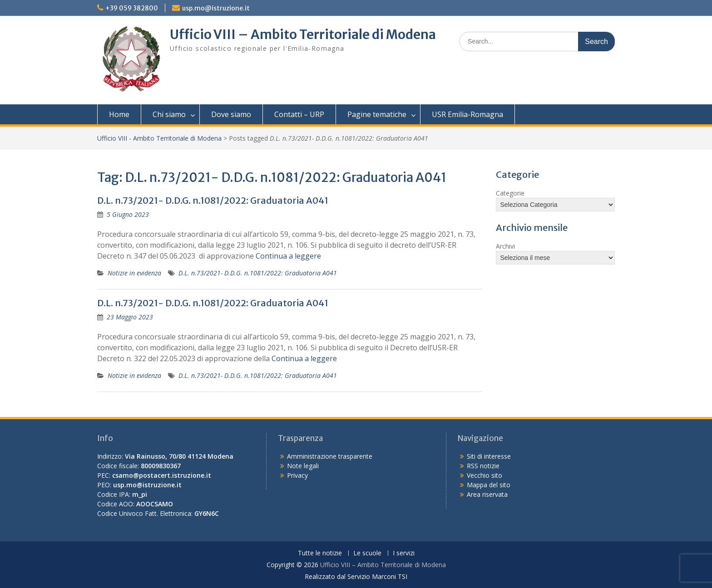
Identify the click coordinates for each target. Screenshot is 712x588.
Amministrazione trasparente (330, 456)
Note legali (303, 466)
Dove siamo (231, 114)
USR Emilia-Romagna (467, 114)
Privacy (297, 475)
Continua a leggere (288, 256)
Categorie (510, 193)
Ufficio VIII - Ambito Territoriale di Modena (159, 138)
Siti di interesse (489, 456)
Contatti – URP (299, 114)
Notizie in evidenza (134, 273)
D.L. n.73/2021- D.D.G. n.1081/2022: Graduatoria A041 (213, 200)
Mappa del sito (489, 485)
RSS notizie (483, 466)
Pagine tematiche (377, 114)
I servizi (404, 553)
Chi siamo (169, 114)
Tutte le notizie (320, 553)
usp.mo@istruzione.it (216, 8)
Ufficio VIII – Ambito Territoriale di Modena (303, 34)
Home (119, 114)
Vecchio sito (485, 475)
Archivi (505, 246)
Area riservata (487, 494)
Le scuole (367, 553)
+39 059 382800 (132, 8)
